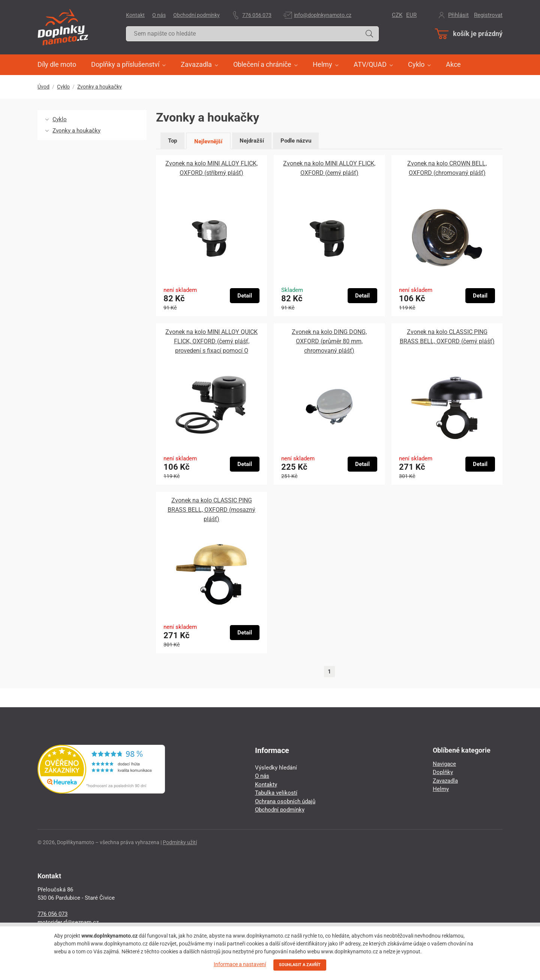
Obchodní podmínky (196, 15)
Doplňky (443, 772)
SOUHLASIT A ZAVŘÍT (300, 965)
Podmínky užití (180, 842)
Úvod (43, 87)
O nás (159, 15)
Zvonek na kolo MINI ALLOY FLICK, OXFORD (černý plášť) (329, 168)
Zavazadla (445, 781)
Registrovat (488, 15)
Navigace (444, 764)
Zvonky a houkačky (100, 87)
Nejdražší (252, 141)
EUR (411, 15)
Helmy (441, 789)
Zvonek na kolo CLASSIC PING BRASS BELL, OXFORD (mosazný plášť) (211, 510)
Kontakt (135, 15)
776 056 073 (257, 15)
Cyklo (63, 87)
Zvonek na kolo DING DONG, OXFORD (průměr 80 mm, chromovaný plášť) (329, 341)
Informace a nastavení (240, 964)
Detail (245, 296)
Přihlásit (458, 15)
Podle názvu (296, 141)
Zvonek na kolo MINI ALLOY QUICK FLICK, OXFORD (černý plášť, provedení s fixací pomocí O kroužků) (211, 342)
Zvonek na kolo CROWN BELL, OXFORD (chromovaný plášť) (447, 168)
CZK (397, 15)
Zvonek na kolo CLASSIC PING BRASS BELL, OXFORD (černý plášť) (447, 337)
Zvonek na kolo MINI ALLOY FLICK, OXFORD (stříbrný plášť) (211, 168)
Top (172, 141)
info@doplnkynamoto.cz (323, 15)
